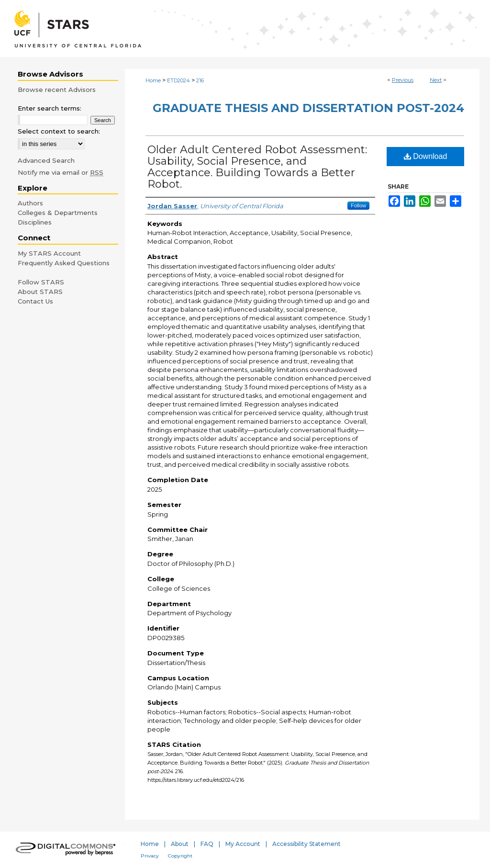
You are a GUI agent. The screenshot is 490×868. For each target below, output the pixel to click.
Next (436, 80)
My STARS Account (49, 253)
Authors (30, 203)
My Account (243, 844)
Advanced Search (46, 160)
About (180, 844)
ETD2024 (178, 80)
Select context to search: (59, 131)
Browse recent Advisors (57, 90)
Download (426, 156)
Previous (403, 80)
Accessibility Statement (306, 844)
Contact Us (35, 301)
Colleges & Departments (58, 213)
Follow (358, 205)
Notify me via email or (61, 172)
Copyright (180, 856)
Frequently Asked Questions (64, 263)
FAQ (207, 844)
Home (153, 80)
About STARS (40, 292)
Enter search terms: (50, 108)
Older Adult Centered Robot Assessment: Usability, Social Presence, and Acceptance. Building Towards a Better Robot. (257, 167)
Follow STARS (41, 282)
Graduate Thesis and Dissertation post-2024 (308, 108)
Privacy (150, 856)
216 (200, 80)
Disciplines (35, 222)
